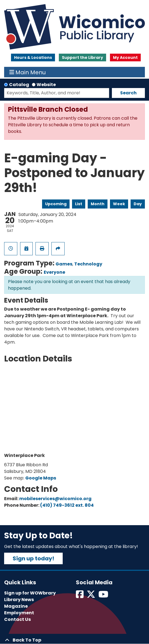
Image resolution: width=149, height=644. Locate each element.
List (79, 204)
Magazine (16, 606)
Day (138, 204)
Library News (19, 600)
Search (128, 93)
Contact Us (17, 619)
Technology (88, 264)
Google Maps (41, 478)
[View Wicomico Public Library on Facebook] (80, 596)
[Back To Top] (74, 640)
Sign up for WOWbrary (30, 593)
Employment (19, 613)
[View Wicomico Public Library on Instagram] (104, 596)
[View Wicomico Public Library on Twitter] (91, 596)
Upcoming (56, 204)
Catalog (19, 85)
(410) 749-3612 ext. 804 (67, 505)
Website (46, 85)
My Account (125, 57)
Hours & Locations (33, 57)
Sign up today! (33, 558)
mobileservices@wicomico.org (55, 499)
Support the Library (82, 57)
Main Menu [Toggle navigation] (28, 72)
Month (98, 204)
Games (64, 264)
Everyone (54, 272)
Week (119, 204)
